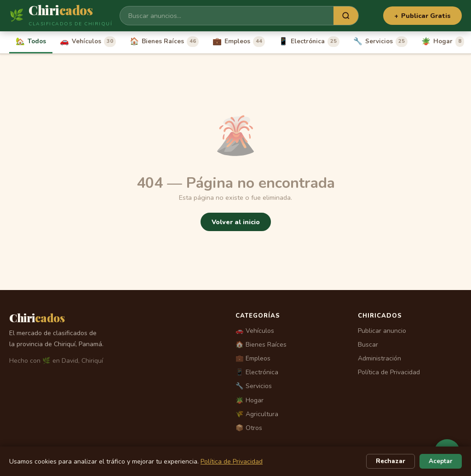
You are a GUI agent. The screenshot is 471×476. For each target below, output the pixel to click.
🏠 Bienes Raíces (261, 345)
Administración (379, 358)
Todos (31, 41)
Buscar (368, 345)
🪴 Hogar (250, 400)
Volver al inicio (236, 222)
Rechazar (391, 461)
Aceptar (441, 461)
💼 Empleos (253, 358)
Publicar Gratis (422, 16)
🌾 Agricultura (257, 414)
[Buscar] (227, 16)
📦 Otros (249, 428)
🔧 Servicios (254, 386)
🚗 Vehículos (255, 331)
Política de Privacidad (389, 372)
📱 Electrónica (257, 372)
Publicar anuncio (382, 331)
